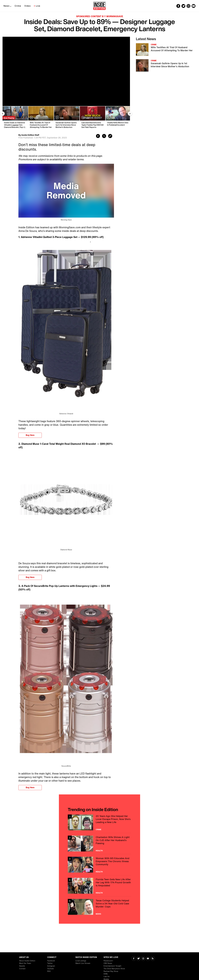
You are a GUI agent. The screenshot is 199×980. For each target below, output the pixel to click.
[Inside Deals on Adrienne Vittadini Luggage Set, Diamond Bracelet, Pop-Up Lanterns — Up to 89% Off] (15, 117)
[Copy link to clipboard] (110, 136)
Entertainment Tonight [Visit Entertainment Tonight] (112, 966)
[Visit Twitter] (139, 959)
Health (99, 851)
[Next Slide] (130, 114)
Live (38, 6)
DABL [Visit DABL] (106, 974)
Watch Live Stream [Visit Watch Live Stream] (83, 963)
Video (28, 6)
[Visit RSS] (153, 959)
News (7, 6)
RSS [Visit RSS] (49, 971)
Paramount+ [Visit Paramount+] (108, 961)
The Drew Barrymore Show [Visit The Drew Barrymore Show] (114, 969)
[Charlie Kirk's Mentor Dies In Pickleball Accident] (118, 117)
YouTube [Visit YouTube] (51, 969)
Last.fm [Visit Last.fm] (107, 977)
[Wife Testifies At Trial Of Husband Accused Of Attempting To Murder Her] (41, 117)
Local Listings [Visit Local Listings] (81, 961)
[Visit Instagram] (143, 959)
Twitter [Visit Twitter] (50, 963)
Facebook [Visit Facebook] (51, 961)
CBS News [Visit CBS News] (108, 963)
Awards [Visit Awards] (22, 966)
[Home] (99, 6)
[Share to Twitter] (104, 136)
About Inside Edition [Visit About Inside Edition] (27, 961)
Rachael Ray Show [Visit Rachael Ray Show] (111, 971)
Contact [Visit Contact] (22, 969)
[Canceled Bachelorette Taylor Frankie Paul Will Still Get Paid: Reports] (92, 117)
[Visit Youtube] (148, 959)
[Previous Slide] (3, 114)
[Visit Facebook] (134, 959)
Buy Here (30, 435)
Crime (18, 6)
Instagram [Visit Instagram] (51, 966)
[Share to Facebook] (98, 136)
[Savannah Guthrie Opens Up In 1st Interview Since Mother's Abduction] (67, 117)
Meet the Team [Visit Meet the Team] (25, 963)
